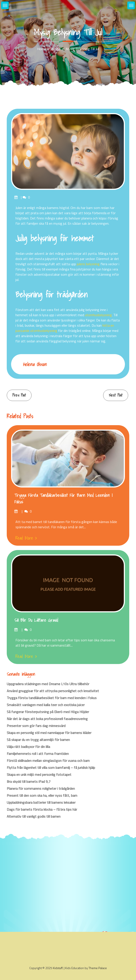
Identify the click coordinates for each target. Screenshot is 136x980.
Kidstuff (58, 968)
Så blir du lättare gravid (36, 620)
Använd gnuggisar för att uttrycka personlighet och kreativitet (53, 691)
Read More (26, 538)
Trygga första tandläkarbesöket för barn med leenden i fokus (63, 499)
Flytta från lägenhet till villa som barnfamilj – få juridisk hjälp (51, 768)
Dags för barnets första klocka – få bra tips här (42, 809)
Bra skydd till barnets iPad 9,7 (29, 781)
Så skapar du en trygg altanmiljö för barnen (38, 740)
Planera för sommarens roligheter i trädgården (41, 788)
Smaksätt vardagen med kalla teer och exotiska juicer (46, 705)
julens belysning (88, 264)
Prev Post (19, 395)
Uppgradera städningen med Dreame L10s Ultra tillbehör (48, 684)
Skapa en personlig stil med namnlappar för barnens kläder (49, 733)
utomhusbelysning (98, 315)
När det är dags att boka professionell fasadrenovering (47, 719)
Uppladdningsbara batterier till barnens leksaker (41, 802)
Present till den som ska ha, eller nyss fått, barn (42, 795)
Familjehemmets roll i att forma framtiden (38, 754)
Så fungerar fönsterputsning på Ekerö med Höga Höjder (48, 712)
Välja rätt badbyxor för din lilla (28, 747)
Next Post (116, 395)
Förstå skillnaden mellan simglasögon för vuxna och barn (48, 761)
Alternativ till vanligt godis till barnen (34, 816)
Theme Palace (98, 968)
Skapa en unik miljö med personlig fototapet (39, 774)
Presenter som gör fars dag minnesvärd (36, 726)
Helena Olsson (35, 364)
